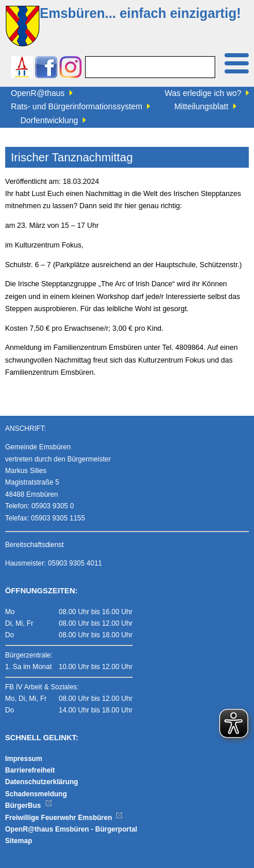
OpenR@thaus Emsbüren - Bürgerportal (71, 829)
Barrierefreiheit (30, 770)
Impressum (24, 759)
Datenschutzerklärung (42, 782)
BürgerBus (29, 806)
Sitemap (19, 841)
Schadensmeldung (36, 794)
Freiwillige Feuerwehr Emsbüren (64, 818)
